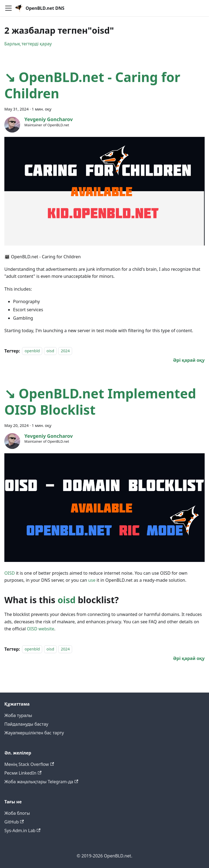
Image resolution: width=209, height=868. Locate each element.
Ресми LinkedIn (23, 773)
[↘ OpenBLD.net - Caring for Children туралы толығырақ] (189, 360)
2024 (65, 351)
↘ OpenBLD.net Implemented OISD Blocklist (100, 402)
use (92, 580)
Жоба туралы (18, 715)
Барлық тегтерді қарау (28, 44)
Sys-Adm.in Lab (22, 831)
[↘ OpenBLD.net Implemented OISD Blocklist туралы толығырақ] (189, 658)
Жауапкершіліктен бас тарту (34, 733)
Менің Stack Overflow (29, 764)
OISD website (41, 629)
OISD (10, 573)
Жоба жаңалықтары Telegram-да (41, 782)
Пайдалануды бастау (26, 724)
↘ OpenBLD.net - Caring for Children (92, 85)
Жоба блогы (17, 813)
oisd (50, 351)
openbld (32, 351)
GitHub (14, 822)
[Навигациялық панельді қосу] (8, 8)
